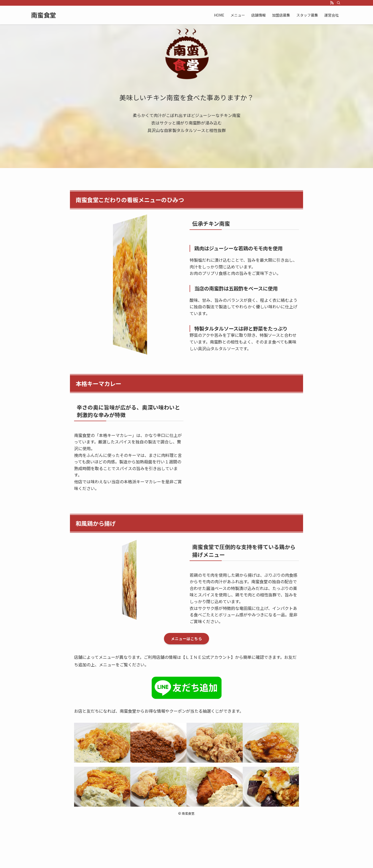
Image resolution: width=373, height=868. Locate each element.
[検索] (339, 3)
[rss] (332, 3)
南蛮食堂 (44, 15)
